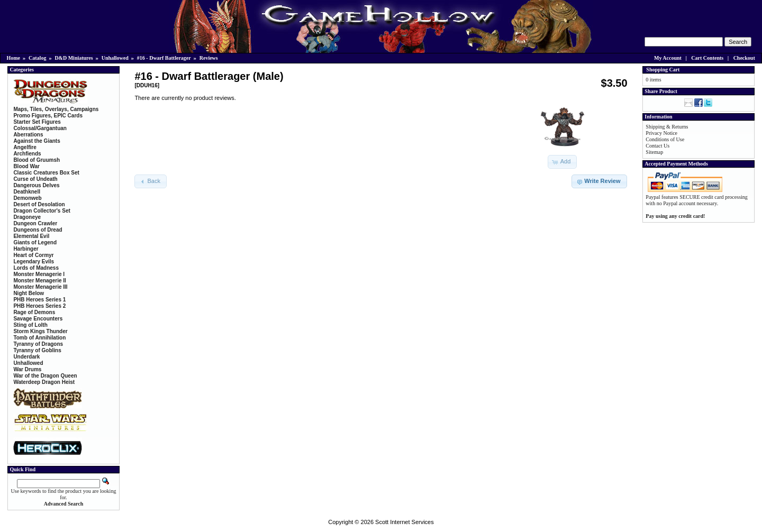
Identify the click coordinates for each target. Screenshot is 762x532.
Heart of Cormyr (33, 255)
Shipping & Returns (667, 127)
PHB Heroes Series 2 (39, 306)
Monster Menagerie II (39, 281)
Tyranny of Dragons (38, 344)
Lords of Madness (36, 268)
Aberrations (28, 135)
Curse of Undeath (35, 179)
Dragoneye (27, 217)
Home (14, 58)
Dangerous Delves (36, 185)
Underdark (26, 357)
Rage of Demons (34, 312)
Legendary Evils (34, 262)
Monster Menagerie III (40, 287)
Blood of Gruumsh (37, 160)
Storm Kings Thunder (40, 331)
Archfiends (27, 154)
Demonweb (27, 198)
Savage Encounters (38, 319)
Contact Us (657, 146)
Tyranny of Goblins (37, 350)
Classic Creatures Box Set (46, 173)
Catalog (37, 58)
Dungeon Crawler (35, 223)
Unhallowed (115, 58)
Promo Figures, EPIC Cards (48, 116)
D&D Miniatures (74, 58)
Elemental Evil (31, 236)
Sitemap (654, 152)
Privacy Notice (661, 133)
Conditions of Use (665, 139)
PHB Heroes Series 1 (39, 300)
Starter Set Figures (37, 122)
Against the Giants (37, 141)
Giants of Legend (35, 242)
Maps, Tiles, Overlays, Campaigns (56, 109)
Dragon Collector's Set (42, 211)
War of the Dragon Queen (45, 376)
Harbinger (26, 249)
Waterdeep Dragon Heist (44, 382)
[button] (563, 162)
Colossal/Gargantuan (40, 128)
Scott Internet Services (405, 522)
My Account (668, 58)
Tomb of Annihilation (39, 338)
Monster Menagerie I (39, 274)
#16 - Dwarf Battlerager (164, 58)
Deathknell (27, 192)
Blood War (26, 166)
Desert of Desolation (39, 204)
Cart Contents (707, 58)
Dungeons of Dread (38, 230)
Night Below (29, 293)
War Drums (27, 369)
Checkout (744, 58)
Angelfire (25, 147)
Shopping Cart (663, 70)
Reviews (209, 58)
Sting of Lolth (30, 325)
